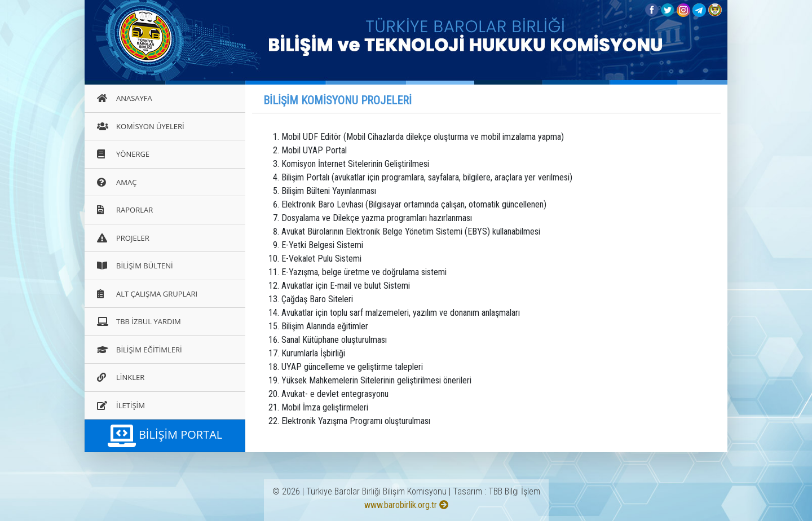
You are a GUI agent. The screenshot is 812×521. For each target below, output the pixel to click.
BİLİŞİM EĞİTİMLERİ (140, 350)
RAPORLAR (125, 210)
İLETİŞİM (121, 405)
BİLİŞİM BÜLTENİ (135, 266)
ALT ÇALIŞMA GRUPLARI (147, 294)
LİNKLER (121, 377)
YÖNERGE (123, 154)
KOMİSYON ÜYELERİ (141, 126)
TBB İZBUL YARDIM (139, 321)
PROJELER (123, 238)
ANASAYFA (125, 98)
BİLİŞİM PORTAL (165, 436)
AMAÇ (117, 182)
